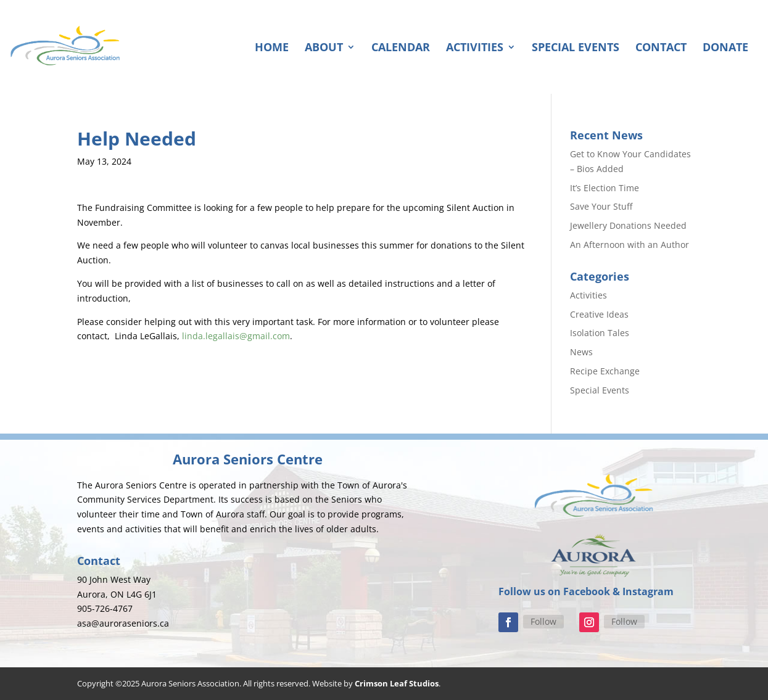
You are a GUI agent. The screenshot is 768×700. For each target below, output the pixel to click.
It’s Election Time (605, 188)
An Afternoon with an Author (630, 245)
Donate (725, 48)
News (581, 352)
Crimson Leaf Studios (397, 683)
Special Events (576, 48)
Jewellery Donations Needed (628, 225)
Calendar (401, 48)
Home (272, 48)
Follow (543, 621)
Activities (475, 48)
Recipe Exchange (605, 371)
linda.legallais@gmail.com (236, 336)
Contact (661, 48)
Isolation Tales (600, 333)
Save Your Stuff (601, 206)
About (324, 48)
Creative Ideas (599, 314)
